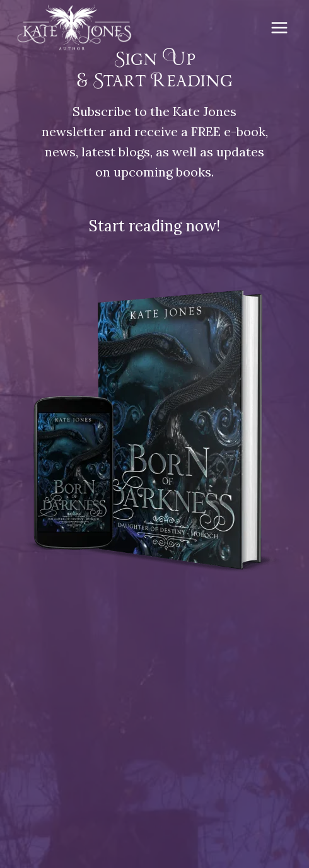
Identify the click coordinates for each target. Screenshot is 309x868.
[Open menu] (279, 27)
